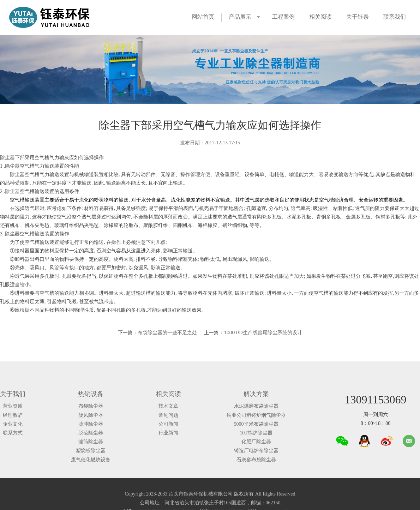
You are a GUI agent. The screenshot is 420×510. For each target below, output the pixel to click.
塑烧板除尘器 (91, 451)
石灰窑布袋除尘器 (256, 460)
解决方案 (256, 394)
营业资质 (13, 406)
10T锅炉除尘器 (256, 433)
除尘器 (12, 191)
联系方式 (13, 433)
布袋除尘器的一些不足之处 (167, 332)
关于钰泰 (358, 17)
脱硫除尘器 (91, 433)
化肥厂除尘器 (256, 442)
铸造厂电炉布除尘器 (256, 451)
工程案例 (283, 17)
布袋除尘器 (91, 406)
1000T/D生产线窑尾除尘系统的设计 (263, 332)
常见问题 (168, 415)
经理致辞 (13, 415)
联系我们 (395, 17)
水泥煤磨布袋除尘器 (256, 406)
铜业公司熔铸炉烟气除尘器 (256, 415)
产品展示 (240, 17)
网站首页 (203, 17)
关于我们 (13, 394)
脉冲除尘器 (91, 424)
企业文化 (13, 424)
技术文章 (168, 406)
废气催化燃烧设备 (91, 460)
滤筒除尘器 (91, 442)
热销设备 (91, 394)
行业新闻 (168, 433)
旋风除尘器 (91, 415)
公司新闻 (168, 424)
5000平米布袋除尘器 (256, 424)
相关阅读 (320, 17)
